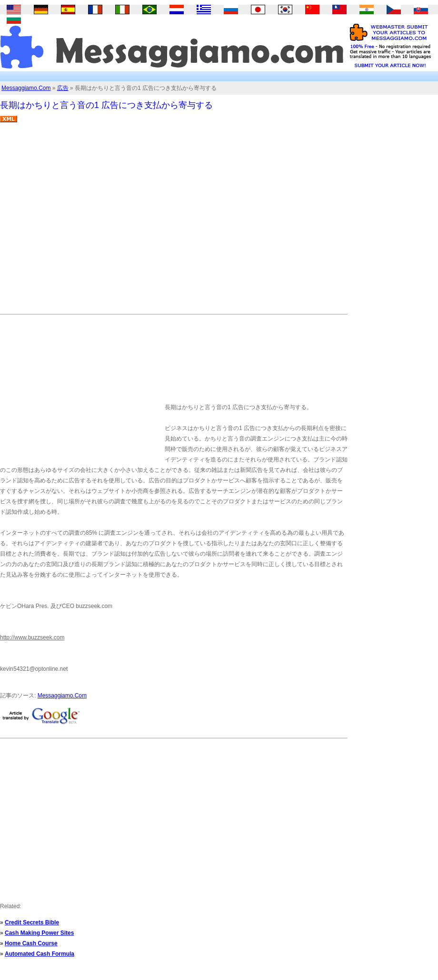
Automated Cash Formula (40, 954)
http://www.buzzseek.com (32, 637)
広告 (63, 88)
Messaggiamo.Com (26, 88)
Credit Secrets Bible (32, 922)
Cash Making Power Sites (39, 933)
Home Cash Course (31, 943)
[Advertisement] (89, 222)
